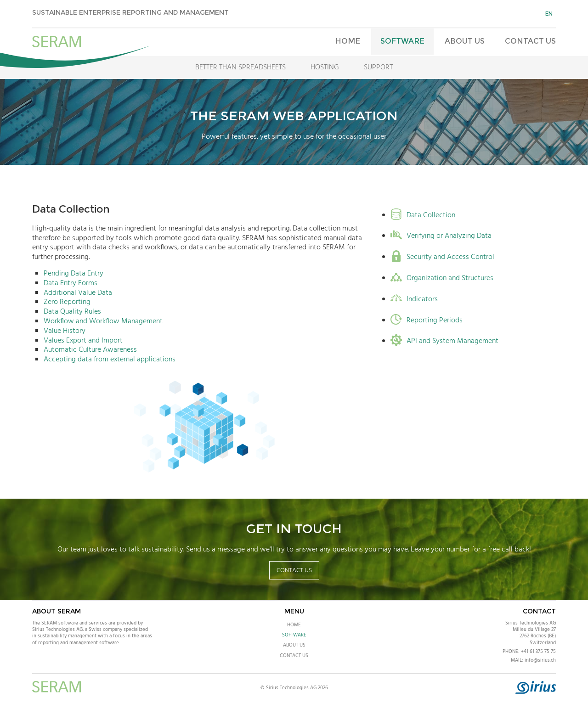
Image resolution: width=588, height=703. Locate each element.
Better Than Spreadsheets (240, 67)
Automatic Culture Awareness (90, 350)
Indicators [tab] (414, 300)
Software (402, 41)
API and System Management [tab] (444, 341)
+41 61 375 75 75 (538, 652)
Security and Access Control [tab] (442, 257)
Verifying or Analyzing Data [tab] (441, 236)
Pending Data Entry (73, 274)
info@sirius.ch (540, 660)
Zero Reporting (67, 302)
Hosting (325, 67)
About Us (465, 41)
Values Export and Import (83, 341)
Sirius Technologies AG (531, 623)
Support (378, 67)
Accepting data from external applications (110, 360)
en (549, 14)
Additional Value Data (78, 293)
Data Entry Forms (71, 283)
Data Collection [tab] (423, 216)
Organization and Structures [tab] (442, 278)
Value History (65, 331)
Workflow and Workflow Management (103, 321)
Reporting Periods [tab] (427, 321)
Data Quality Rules (72, 312)
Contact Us (530, 41)
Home (348, 41)
